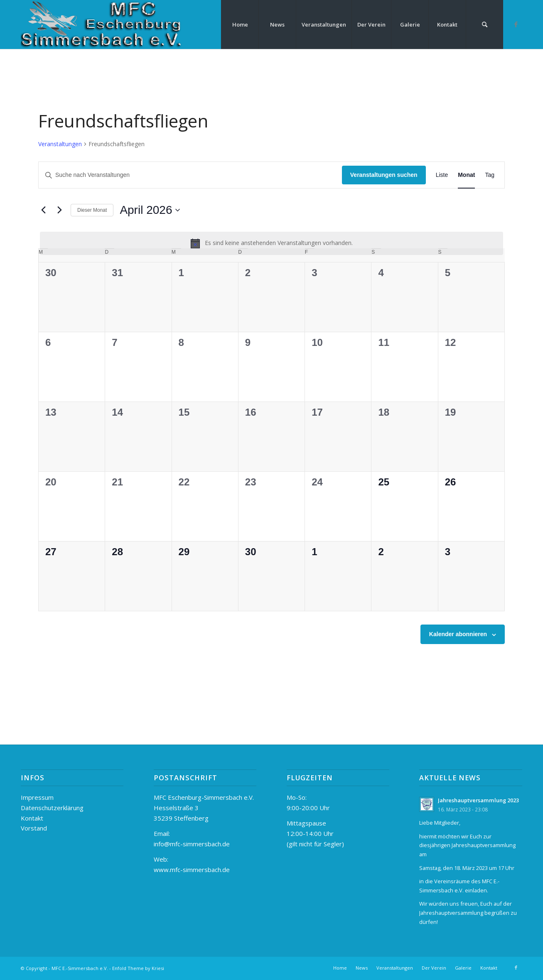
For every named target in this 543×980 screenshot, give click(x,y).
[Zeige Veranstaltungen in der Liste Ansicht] (442, 175)
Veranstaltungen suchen (384, 175)
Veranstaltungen (60, 144)
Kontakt (32, 818)
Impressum (37, 797)
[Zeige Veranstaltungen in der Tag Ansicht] (490, 175)
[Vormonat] (43, 210)
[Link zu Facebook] (516, 24)
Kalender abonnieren (458, 634)
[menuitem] (240, 24)
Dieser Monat (92, 210)
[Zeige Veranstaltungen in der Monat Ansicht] (466, 175)
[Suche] (484, 24)
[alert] (271, 243)
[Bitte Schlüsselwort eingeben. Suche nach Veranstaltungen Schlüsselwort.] (190, 175)
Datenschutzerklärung (52, 808)
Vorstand (34, 828)
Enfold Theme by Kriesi (138, 968)
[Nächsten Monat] (59, 210)
